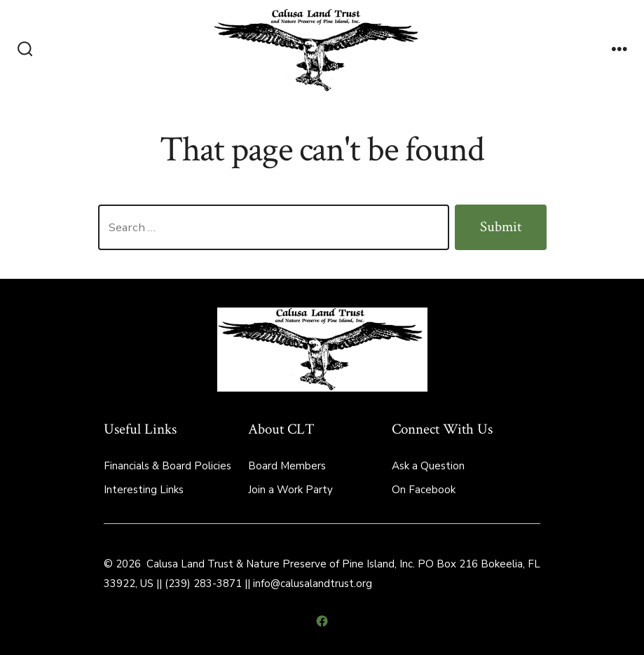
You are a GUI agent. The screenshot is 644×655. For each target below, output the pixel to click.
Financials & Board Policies (167, 466)
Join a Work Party (290, 490)
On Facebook (424, 490)
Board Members (287, 466)
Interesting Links (144, 490)
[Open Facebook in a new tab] (322, 621)
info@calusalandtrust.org (313, 584)
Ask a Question (428, 466)
